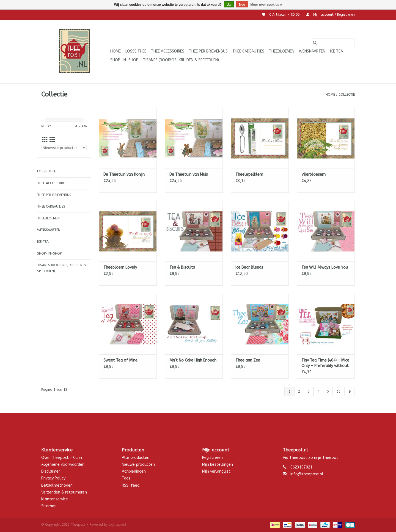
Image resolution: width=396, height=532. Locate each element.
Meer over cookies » (266, 5)
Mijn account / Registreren (330, 15)
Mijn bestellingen (218, 465)
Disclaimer (51, 471)
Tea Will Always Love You (325, 267)
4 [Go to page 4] (318, 392)
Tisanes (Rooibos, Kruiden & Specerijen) (181, 60)
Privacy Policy (53, 478)
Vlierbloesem (313, 174)
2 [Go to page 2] (299, 392)
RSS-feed (131, 485)
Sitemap (49, 506)
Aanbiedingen (134, 471)
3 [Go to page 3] (309, 392)
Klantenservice (55, 499)
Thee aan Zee (248, 360)
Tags (126, 478)
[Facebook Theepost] (198, 425)
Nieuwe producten (138, 465)
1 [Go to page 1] (289, 392)
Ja (229, 5)
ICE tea (336, 51)
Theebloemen (282, 51)
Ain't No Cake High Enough (193, 360)
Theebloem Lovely (120, 267)
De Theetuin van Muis (189, 174)
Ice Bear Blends (249, 267)
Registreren (212, 458)
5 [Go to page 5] (328, 392)
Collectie (347, 95)
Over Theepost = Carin (62, 458)
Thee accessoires (168, 51)
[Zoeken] (333, 43)
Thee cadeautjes (248, 51)
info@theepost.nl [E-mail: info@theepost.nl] (307, 474)
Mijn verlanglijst (216, 471)
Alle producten (136, 458)
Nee (242, 5)
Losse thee (136, 51)
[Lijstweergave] (52, 140)
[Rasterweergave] (45, 140)
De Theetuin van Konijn (124, 174)
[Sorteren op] (64, 148)
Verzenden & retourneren (64, 492)
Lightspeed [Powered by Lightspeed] (117, 525)
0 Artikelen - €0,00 (281, 15)
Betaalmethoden (57, 485)
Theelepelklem (249, 174)
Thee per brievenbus (208, 51)
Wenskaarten (312, 51)
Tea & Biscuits (182, 267)
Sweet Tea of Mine (120, 360)
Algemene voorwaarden (63, 465)
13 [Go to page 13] (339, 392)
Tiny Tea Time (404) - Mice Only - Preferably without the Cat (325, 363)
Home (116, 51)
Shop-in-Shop (124, 60)
